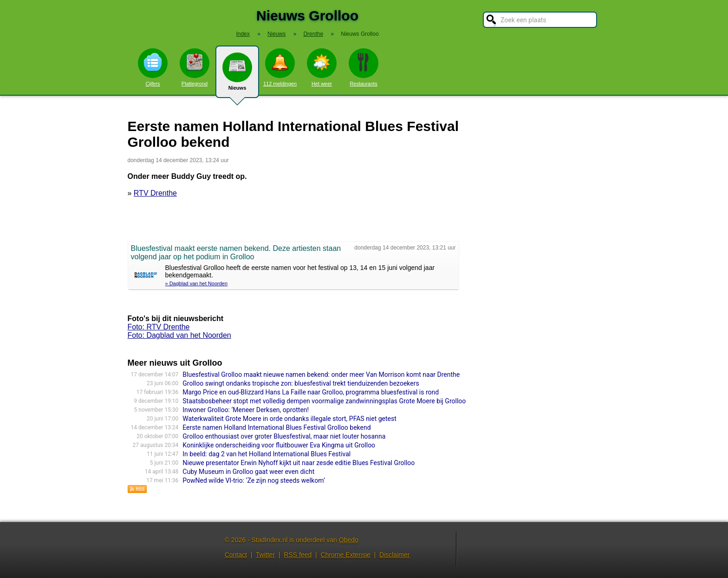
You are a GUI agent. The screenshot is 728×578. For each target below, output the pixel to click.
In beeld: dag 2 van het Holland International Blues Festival (266, 454)
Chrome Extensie (345, 555)
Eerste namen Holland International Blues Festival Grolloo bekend (276, 427)
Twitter (265, 555)
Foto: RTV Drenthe (159, 327)
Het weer (322, 67)
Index (243, 34)
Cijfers (153, 67)
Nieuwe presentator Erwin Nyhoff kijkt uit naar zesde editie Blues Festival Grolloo (299, 463)
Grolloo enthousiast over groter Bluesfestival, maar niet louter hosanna (284, 436)
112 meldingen (280, 67)
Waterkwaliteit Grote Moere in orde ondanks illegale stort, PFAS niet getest (289, 419)
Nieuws (237, 75)
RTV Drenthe (155, 193)
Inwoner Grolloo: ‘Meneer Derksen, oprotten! (246, 410)
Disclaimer (394, 555)
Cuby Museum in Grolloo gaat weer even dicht (248, 472)
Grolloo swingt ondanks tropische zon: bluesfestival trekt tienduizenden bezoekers (301, 383)
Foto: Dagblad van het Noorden (179, 335)
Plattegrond (195, 67)
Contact (236, 555)
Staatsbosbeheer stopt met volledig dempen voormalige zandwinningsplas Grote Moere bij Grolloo (324, 401)
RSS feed (298, 555)
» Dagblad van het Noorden (197, 283)
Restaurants (364, 67)
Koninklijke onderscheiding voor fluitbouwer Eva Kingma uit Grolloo (279, 445)
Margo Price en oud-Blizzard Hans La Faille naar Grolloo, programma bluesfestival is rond (311, 392)
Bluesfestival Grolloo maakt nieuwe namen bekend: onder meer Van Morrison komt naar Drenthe (321, 374)
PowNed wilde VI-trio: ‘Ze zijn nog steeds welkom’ (253, 480)
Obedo (349, 540)
